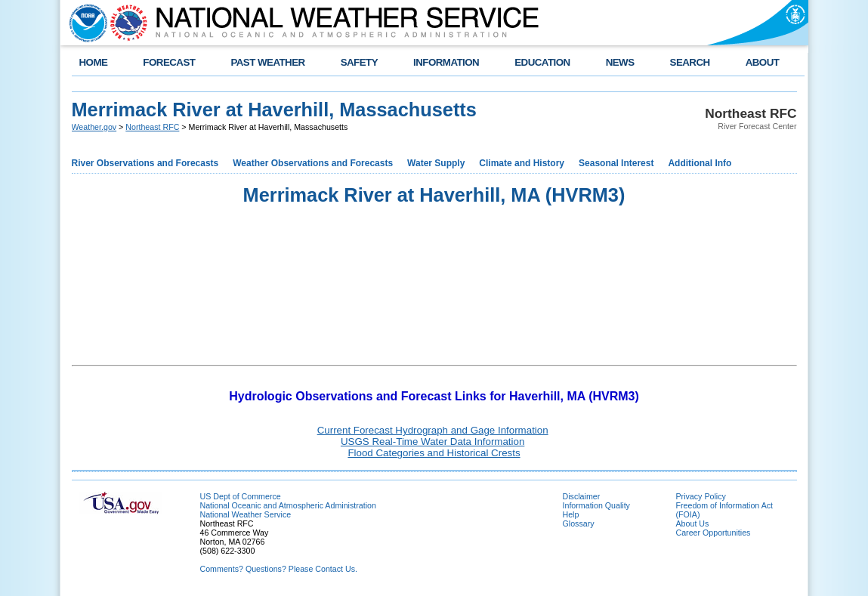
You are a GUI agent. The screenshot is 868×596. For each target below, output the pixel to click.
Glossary (579, 523)
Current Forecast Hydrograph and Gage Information (433, 430)
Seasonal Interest (616, 163)
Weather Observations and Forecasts (313, 163)
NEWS (620, 62)
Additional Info (700, 163)
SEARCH (690, 62)
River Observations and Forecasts (145, 163)
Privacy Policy (701, 496)
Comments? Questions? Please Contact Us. (279, 569)
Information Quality (596, 505)
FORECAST (169, 62)
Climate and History (522, 163)
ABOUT (763, 62)
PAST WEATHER (267, 62)
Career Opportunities (714, 533)
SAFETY (359, 62)
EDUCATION (542, 62)
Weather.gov (94, 127)
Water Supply (436, 163)
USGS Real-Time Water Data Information (432, 442)
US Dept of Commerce (241, 496)
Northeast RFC (152, 127)
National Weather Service (246, 514)
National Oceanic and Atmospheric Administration (288, 505)
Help (571, 514)
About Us (693, 523)
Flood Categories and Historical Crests (434, 453)
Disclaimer (582, 496)
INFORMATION (446, 62)
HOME (94, 62)
